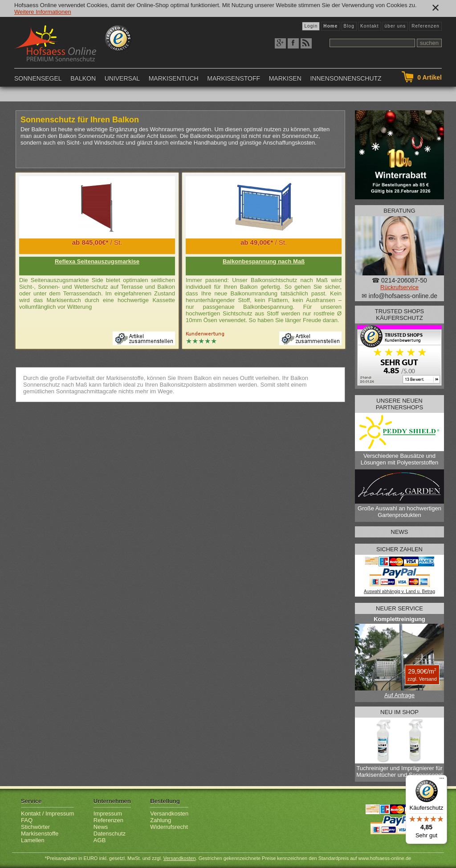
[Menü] (442, 780)
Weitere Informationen (43, 12)
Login (311, 26)
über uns (395, 26)
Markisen (285, 78)
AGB (100, 840)
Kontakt (370, 26)
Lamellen (33, 840)
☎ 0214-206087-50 (399, 280)
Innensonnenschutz (346, 78)
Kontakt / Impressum (47, 813)
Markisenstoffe (40, 834)
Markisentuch (174, 78)
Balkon (83, 78)
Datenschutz (110, 834)
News (101, 827)
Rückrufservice (399, 287)
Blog (349, 26)
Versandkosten (169, 813)
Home (330, 26)
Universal (122, 78)
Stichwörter (35, 827)
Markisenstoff (234, 78)
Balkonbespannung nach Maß (264, 261)
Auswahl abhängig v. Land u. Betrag (399, 591)
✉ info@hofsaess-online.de (399, 296)
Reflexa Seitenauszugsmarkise (97, 261)
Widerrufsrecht (169, 827)
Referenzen (425, 26)
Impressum (108, 813)
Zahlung (161, 820)
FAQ (27, 820)
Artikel (430, 77)
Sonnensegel (38, 78)
